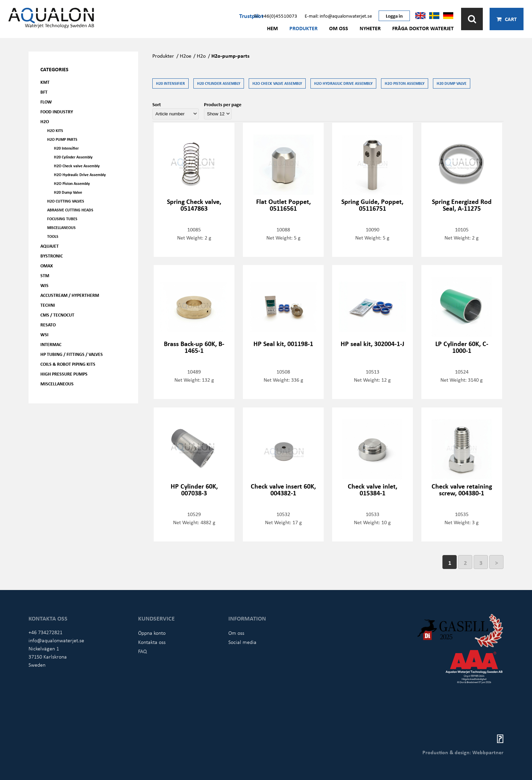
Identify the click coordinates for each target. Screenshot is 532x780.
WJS (44, 285)
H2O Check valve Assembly (77, 166)
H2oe (186, 56)
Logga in (394, 16)
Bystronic (52, 256)
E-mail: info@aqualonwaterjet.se (338, 16)
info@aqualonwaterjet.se (56, 640)
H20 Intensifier (66, 148)
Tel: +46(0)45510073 (275, 16)
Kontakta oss (152, 642)
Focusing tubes (62, 219)
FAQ (142, 651)
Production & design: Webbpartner (463, 752)
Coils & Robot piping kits (68, 364)
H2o (201, 56)
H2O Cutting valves (66, 201)
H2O (45, 121)
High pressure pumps (64, 374)
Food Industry (57, 111)
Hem (272, 28)
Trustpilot (251, 16)
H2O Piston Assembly (72, 183)
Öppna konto (152, 633)
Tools (53, 236)
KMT (45, 82)
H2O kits (55, 130)
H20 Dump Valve (68, 192)
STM (45, 275)
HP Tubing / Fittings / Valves (72, 354)
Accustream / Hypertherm (70, 295)
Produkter (303, 28)
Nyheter (370, 28)
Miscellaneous (61, 227)
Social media (242, 642)
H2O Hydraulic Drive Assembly (80, 175)
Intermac (51, 344)
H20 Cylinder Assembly (73, 157)
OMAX (47, 265)
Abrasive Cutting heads (70, 210)
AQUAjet (50, 246)
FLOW (46, 102)
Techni (48, 305)
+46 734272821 (45, 632)
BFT (44, 92)
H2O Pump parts (62, 139)
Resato (48, 325)
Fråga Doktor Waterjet (423, 28)
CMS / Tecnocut (57, 315)
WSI (44, 334)
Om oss (339, 28)
